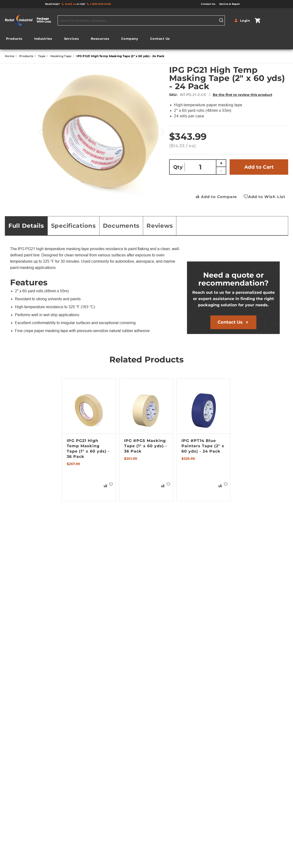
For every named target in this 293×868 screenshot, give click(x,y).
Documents (121, 226)
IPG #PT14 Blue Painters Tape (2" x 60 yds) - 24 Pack (203, 446)
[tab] (26, 226)
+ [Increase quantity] (221, 163)
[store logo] (30, 20)
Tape (42, 56)
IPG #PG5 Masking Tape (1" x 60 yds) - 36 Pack (146, 446)
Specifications (73, 226)
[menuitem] (14, 39)
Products (27, 56)
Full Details (26, 226)
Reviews (160, 226)
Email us (71, 4)
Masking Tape (61, 56)
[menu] (88, 40)
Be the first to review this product (243, 95)
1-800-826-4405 (100, 4)
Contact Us (230, 322)
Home (10, 56)
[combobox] (141, 20)
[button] (111, 484)
